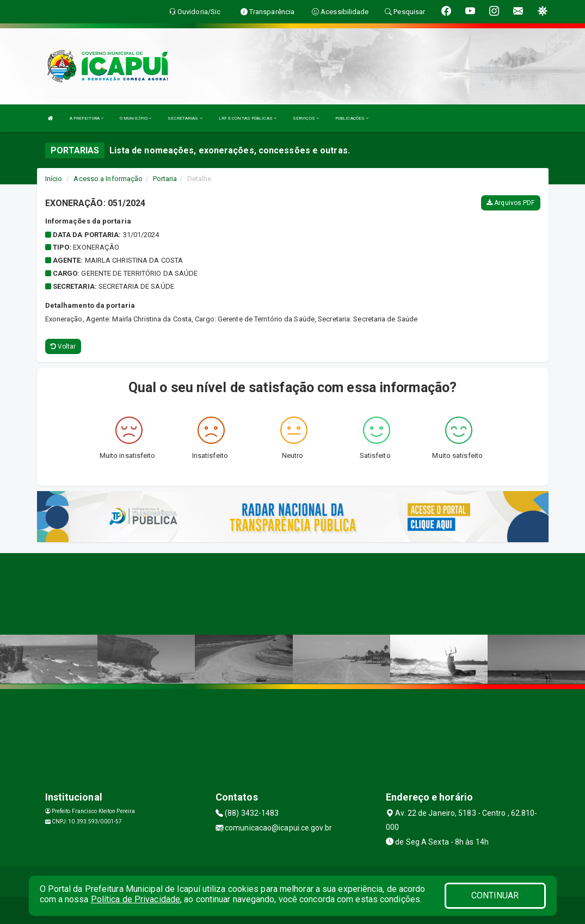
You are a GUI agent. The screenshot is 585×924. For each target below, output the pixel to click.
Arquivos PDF (510, 203)
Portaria (165, 179)
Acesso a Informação (108, 179)
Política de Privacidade (136, 899)
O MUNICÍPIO (136, 118)
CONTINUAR (495, 895)
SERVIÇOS (306, 118)
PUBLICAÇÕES (352, 118)
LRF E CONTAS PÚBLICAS (248, 118)
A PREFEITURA (87, 118)
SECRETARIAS (185, 118)
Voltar (63, 346)
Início (54, 179)
